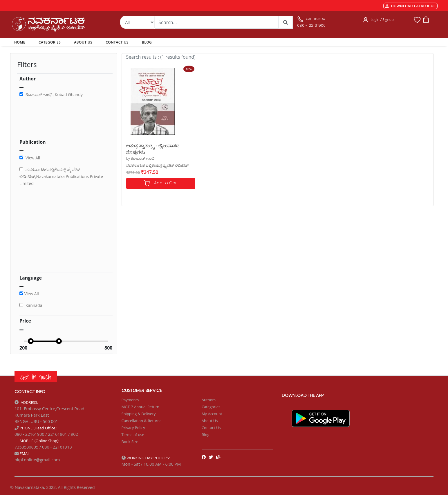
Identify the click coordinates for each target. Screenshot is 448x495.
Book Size (130, 442)
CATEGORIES (50, 42)
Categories (211, 407)
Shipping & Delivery (139, 414)
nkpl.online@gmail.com (37, 460)
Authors (209, 400)
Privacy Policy (133, 428)
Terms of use (133, 435)
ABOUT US (83, 42)
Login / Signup (382, 20)
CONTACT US (117, 42)
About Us (210, 421)
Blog (206, 435)
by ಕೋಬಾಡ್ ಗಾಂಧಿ (140, 158)
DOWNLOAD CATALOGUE (410, 6)
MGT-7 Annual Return (141, 407)
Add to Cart (161, 183)
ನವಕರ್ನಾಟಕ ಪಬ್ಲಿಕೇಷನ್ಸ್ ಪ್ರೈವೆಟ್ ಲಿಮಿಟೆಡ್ (157, 165)
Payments (130, 400)
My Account (212, 414)
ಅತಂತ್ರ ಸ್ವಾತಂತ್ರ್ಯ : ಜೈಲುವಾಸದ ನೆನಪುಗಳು (153, 148)
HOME (21, 42)
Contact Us (211, 428)
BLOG (147, 42)
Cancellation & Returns (142, 421)
